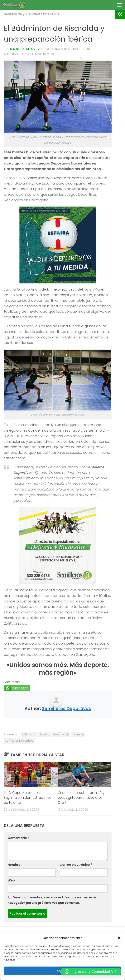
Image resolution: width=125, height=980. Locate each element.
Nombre (15, 865)
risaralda (78, 735)
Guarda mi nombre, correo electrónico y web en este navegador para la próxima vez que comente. (52, 900)
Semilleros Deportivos (27, 49)
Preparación (61, 735)
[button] (119, 938)
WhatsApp (20, 688)
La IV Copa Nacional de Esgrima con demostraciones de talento (28, 798)
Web (11, 880)
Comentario (18, 838)
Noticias (33, 14)
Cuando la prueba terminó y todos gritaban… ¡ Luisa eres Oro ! (81, 798)
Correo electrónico (76, 865)
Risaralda (51, 14)
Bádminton (13, 14)
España (45, 735)
